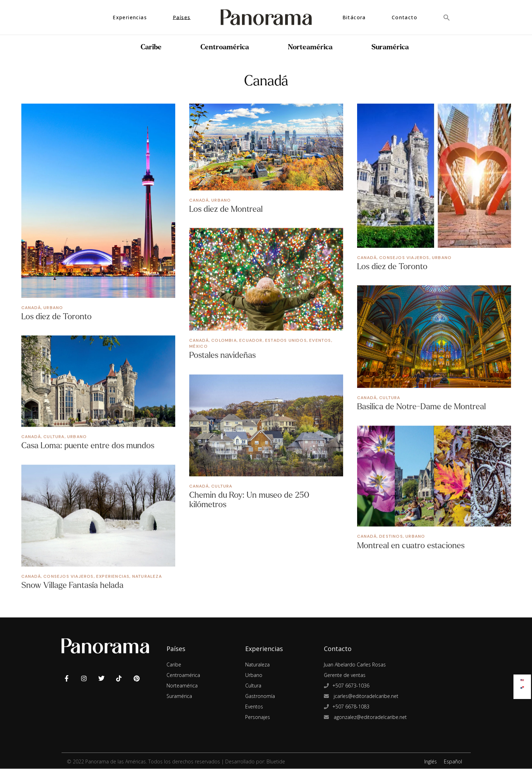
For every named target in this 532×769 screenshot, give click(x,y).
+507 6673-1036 (351, 686)
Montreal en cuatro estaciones (411, 546)
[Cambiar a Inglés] (522, 679)
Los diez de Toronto (56, 317)
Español (453, 762)
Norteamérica (312, 47)
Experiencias (113, 576)
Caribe (153, 47)
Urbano (53, 308)
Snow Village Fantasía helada (72, 585)
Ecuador (251, 340)
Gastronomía (260, 696)
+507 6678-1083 (351, 707)
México (198, 346)
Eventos (320, 340)
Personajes (258, 717)
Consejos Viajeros (404, 258)
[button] (447, 17)
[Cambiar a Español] (522, 686)
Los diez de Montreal (226, 209)
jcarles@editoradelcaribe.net (365, 696)
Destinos (391, 536)
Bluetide (276, 762)
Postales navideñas (222, 355)
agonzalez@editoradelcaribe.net (370, 717)
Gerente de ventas (345, 675)
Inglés (431, 762)
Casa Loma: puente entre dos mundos (88, 445)
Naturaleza (147, 576)
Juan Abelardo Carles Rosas (355, 665)
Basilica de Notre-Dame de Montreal (421, 407)
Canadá (31, 308)
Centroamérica (227, 47)
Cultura (390, 398)
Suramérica (392, 47)
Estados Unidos (286, 340)
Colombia (224, 340)
